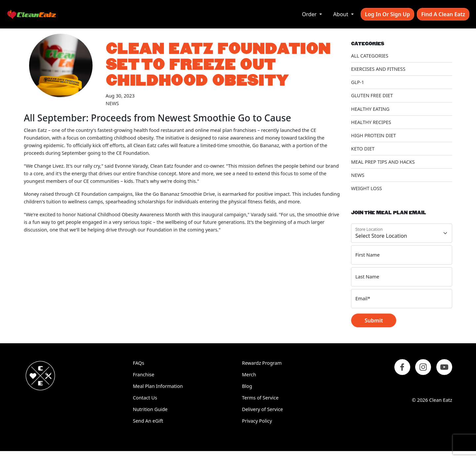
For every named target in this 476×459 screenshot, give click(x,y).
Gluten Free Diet (372, 95)
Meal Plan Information (158, 386)
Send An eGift (148, 421)
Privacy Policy (257, 421)
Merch (249, 375)
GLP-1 (358, 82)
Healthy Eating (370, 109)
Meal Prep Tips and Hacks (383, 162)
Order (310, 14)
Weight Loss (366, 188)
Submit (374, 320)
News (112, 103)
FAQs (139, 363)
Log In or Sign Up (387, 14)
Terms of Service (260, 398)
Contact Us (145, 398)
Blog (247, 386)
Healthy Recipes (371, 122)
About (341, 14)
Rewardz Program (262, 363)
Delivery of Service (262, 409)
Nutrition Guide (150, 409)
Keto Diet (363, 149)
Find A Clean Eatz (443, 14)
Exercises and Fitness (378, 69)
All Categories (370, 56)
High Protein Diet (374, 135)
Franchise (144, 375)
